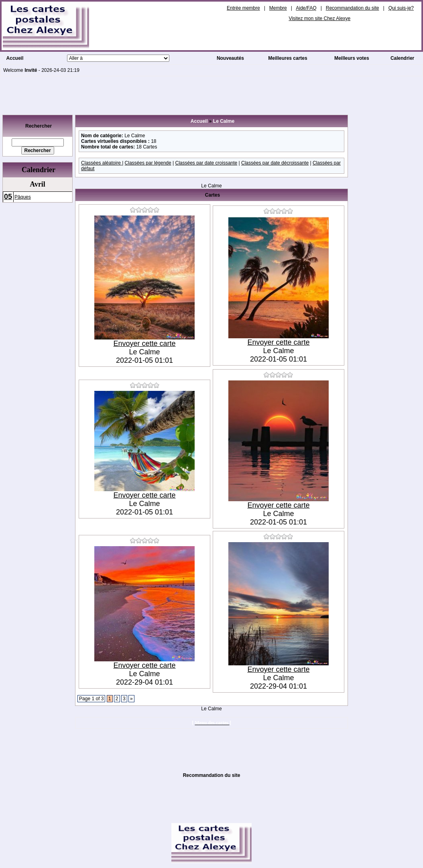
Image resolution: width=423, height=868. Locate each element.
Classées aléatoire (102, 163)
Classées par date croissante (206, 163)
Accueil (15, 58)
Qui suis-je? (401, 8)
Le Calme (224, 121)
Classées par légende (148, 163)
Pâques (23, 197)
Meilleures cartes (288, 58)
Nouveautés (230, 58)
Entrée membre (243, 8)
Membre (278, 8)
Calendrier (402, 58)
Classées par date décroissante (275, 163)
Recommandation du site (353, 8)
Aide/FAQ (306, 8)
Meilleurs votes (352, 58)
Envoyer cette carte (145, 344)
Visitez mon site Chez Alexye (319, 18)
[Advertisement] (211, 94)
